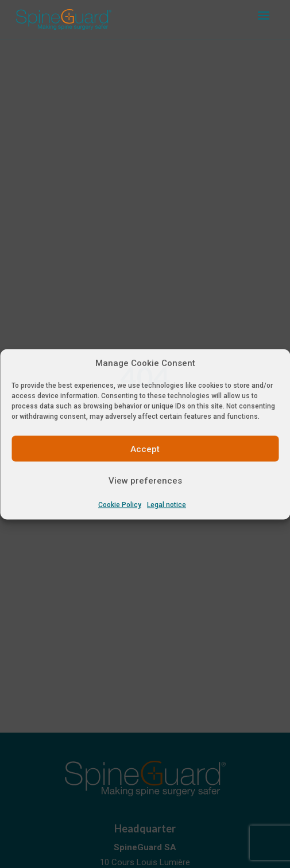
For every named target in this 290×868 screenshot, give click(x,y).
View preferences (145, 480)
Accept (145, 449)
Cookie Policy (120, 505)
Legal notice (167, 505)
